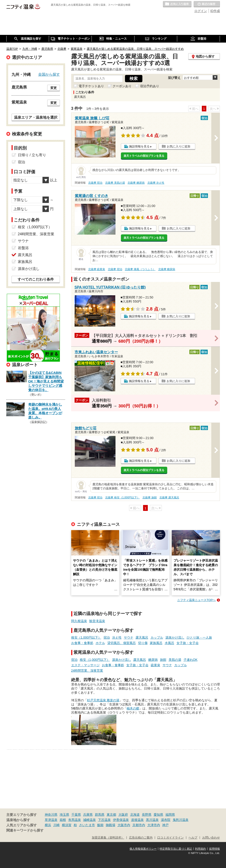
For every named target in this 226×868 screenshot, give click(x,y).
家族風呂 (156, 643)
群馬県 (100, 815)
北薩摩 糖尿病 (136, 183)
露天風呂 (142, 637)
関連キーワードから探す (25, 830)
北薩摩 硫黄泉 (97, 269)
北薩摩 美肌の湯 (115, 183)
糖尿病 (153, 660)
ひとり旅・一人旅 (199, 637)
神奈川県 (51, 815)
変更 (54, 88)
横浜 (48, 825)
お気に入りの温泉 (177, 4)
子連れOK (191, 660)
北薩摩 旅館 (149, 498)
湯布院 (166, 820)
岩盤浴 (23, 248)
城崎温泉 (89, 820)
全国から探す (49, 74)
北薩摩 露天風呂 (169, 498)
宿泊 (107, 637)
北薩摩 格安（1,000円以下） (122, 498)
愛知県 (158, 815)
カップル (157, 637)
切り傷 (143, 643)
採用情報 (214, 849)
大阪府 (123, 815)
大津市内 (154, 825)
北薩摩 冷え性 (156, 183)
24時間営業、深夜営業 (87, 671)
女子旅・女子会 (188, 643)
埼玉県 (64, 815)
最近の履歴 (207, 4)
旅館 (163, 660)
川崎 (56, 825)
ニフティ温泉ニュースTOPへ (196, 600)
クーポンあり (122, 86)
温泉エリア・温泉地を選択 (36, 117)
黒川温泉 (152, 820)
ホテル (100, 643)
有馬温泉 (75, 820)
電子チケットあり (91, 86)
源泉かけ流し (175, 637)
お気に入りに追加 (179, 146)
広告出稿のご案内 (141, 838)
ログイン (201, 11)
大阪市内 (124, 825)
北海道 (135, 815)
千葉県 (76, 815)
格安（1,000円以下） (86, 637)
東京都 (111, 815)
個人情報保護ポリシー (143, 849)
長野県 (147, 815)
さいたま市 (87, 825)
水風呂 (169, 643)
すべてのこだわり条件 (36, 279)
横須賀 (67, 825)
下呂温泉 (104, 820)
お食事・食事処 (82, 643)
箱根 (63, 820)
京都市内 (139, 825)
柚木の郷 (133, 708)
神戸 (165, 825)
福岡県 (170, 815)
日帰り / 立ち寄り (32, 155)
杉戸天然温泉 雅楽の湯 (103, 700)
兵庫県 (88, 815)
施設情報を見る (139, 146)
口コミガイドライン (171, 838)
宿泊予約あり (150, 86)
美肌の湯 (175, 660)
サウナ (129, 637)
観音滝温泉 (97, 621)
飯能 (100, 825)
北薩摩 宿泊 (95, 183)
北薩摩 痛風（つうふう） (140, 269)
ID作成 (215, 11)
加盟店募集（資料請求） (108, 838)
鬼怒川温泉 (181, 820)
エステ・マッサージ (85, 665)
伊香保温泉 (121, 820)
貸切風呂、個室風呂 (122, 643)
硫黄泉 (155, 665)
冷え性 (117, 637)
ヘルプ (193, 838)
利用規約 (200, 849)
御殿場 (111, 825)
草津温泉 (51, 820)
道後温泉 (137, 820)
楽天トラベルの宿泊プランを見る (144, 156)
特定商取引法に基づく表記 (176, 849)
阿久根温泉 (79, 621)
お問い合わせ (211, 838)
